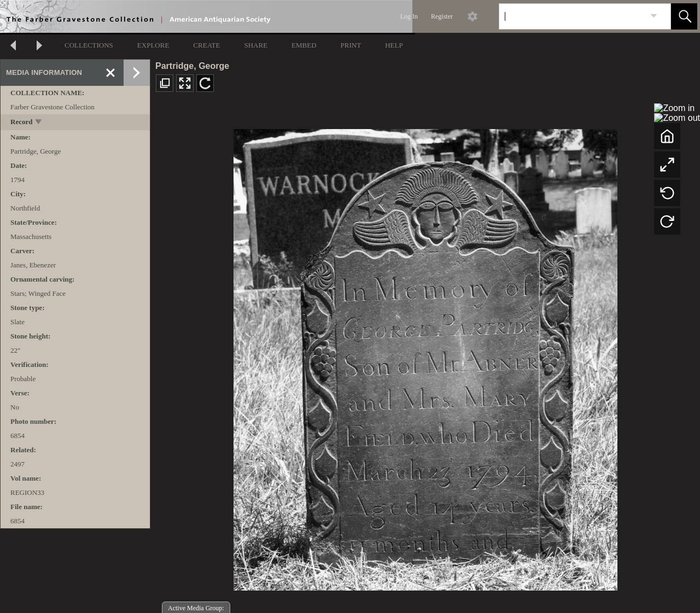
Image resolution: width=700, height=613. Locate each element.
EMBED (304, 45)
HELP (394, 45)
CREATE (206, 45)
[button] (684, 16)
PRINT (351, 45)
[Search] (572, 16)
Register (442, 16)
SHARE (256, 45)
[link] (654, 16)
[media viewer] (425, 357)
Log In (409, 16)
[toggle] (39, 123)
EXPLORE (153, 45)
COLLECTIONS (89, 45)
